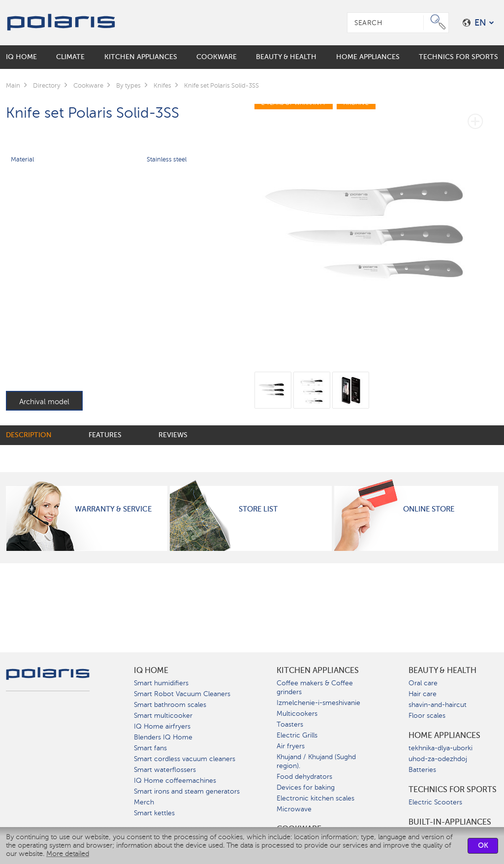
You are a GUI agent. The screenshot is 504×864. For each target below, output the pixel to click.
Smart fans (150, 748)
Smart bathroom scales (170, 705)
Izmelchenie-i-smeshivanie (318, 703)
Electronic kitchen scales (315, 798)
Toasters (290, 724)
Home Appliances (444, 736)
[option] (376, 228)
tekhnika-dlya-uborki (441, 748)
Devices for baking (306, 787)
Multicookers (297, 714)
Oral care (423, 683)
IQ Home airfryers (162, 726)
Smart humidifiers (161, 683)
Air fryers (291, 746)
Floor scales (427, 716)
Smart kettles (154, 813)
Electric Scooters (435, 802)
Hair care (423, 694)
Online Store (429, 509)
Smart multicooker (163, 716)
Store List (258, 509)
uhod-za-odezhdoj (438, 759)
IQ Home (151, 671)
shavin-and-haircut (438, 705)
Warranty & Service (113, 509)
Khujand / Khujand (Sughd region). (316, 761)
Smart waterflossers (165, 770)
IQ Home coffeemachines (175, 781)
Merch (144, 802)
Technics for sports (453, 790)
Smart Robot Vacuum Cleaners (182, 694)
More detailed (68, 854)
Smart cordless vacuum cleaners (185, 759)
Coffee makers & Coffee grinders (315, 688)
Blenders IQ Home (163, 737)
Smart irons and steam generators (187, 791)
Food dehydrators (304, 777)
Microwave (294, 809)
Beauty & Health (442, 671)
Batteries (422, 770)
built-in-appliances (450, 822)
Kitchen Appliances (318, 671)
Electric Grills (297, 735)
